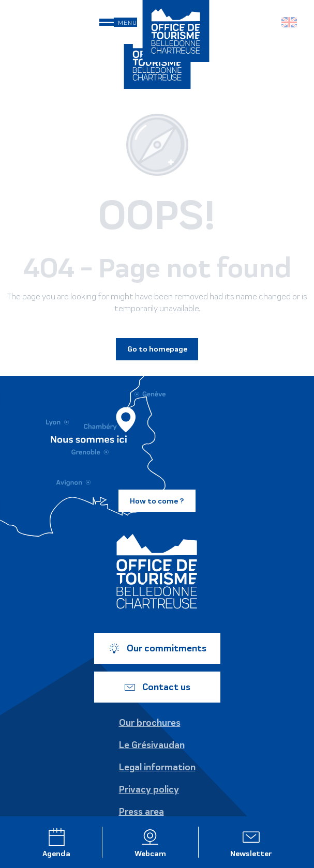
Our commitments (157, 648)
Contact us (157, 687)
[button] (267, 22)
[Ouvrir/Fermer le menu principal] (118, 22)
